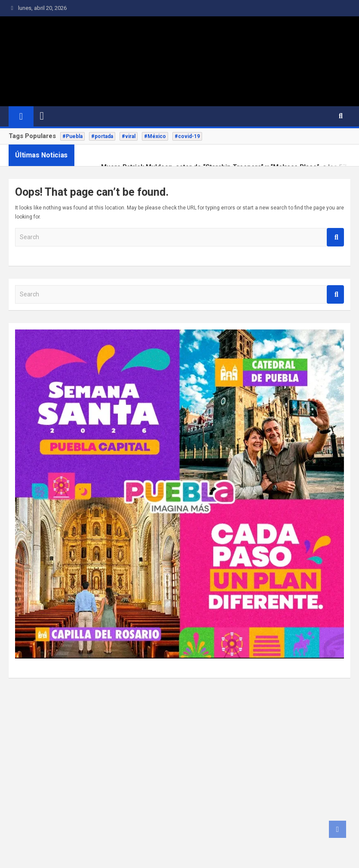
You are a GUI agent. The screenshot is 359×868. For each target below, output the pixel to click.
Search (335, 237)
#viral (129, 136)
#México (155, 136)
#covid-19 (187, 136)
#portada (102, 136)
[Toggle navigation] (42, 116)
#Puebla (72, 136)
